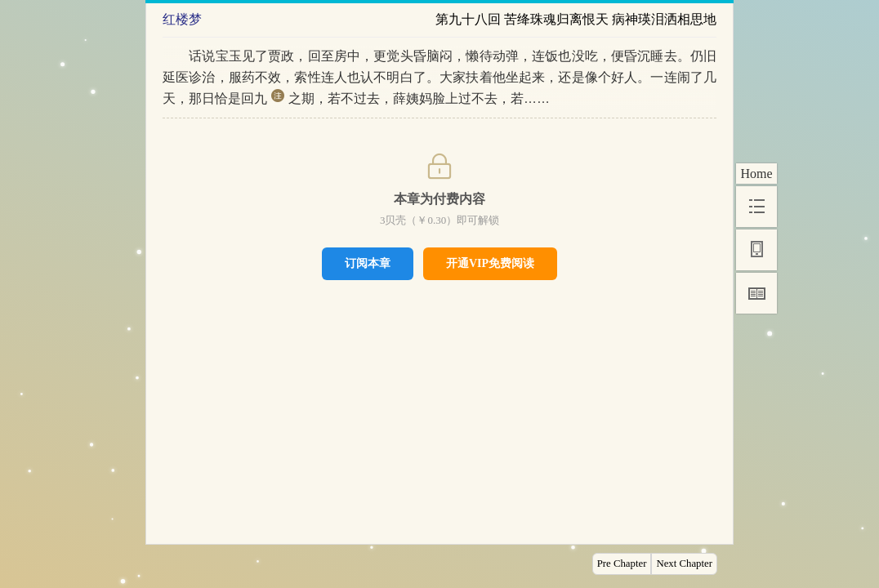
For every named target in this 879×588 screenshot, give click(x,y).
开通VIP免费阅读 (490, 263)
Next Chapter (684, 563)
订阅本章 (368, 263)
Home (756, 174)
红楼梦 (182, 19)
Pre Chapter (622, 563)
